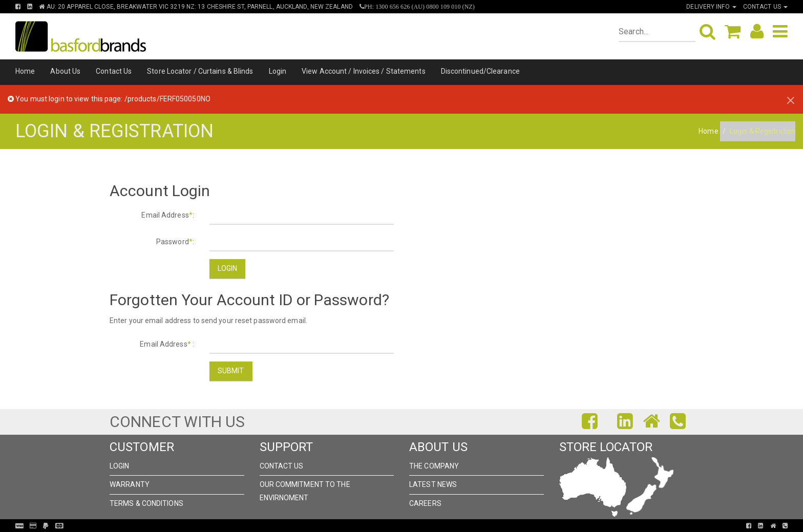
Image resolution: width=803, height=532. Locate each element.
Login (278, 71)
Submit (231, 371)
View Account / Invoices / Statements (364, 71)
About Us (65, 71)
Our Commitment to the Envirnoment (305, 491)
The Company (434, 466)
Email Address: (168, 215)
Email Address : (167, 344)
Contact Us (114, 71)
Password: (175, 242)
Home (25, 71)
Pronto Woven (397, 526)
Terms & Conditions (146, 503)
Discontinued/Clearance (480, 71)
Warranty (130, 484)
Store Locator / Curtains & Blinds (200, 71)
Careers (425, 503)
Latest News (433, 484)
